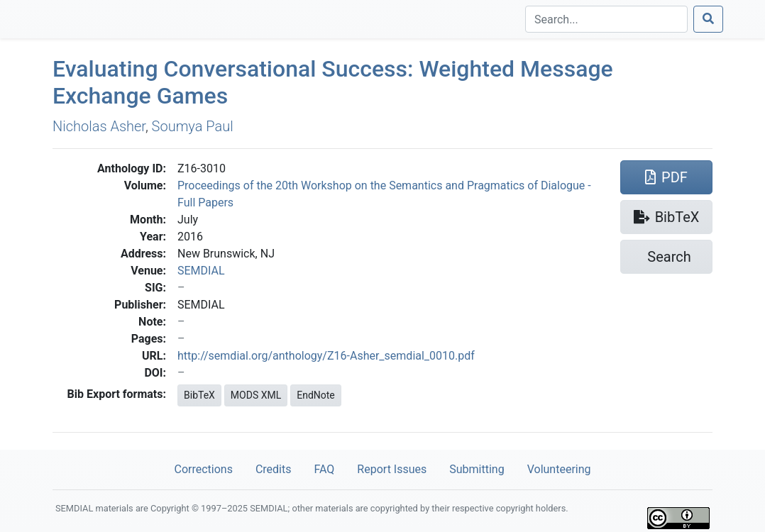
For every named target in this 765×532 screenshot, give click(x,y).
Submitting (477, 469)
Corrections (203, 469)
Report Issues (392, 469)
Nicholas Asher (99, 126)
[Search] (606, 19)
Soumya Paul (193, 126)
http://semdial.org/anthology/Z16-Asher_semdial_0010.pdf (326, 356)
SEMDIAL (201, 271)
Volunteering (559, 469)
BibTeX (199, 395)
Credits (274, 469)
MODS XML (256, 395)
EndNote (316, 395)
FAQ (324, 469)
